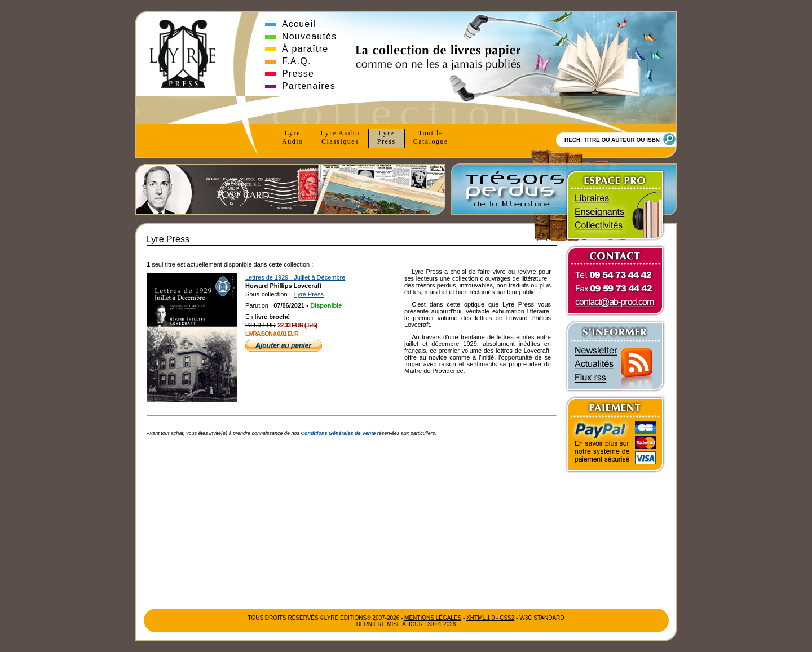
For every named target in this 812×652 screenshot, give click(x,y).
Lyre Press (309, 294)
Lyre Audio (340, 138)
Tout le (431, 138)
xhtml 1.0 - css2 (490, 618)
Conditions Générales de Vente (339, 433)
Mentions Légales (433, 618)
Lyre (293, 138)
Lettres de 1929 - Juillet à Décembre (295, 277)
